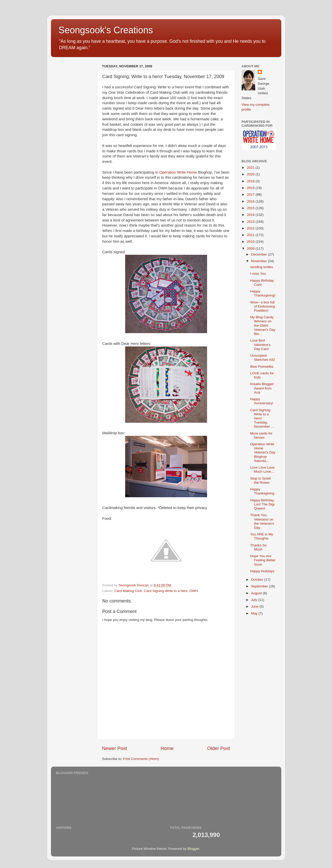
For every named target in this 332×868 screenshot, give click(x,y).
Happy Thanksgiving (262, 491)
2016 (251, 201)
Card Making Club (128, 591)
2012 (251, 228)
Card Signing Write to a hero (166, 591)
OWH (194, 591)
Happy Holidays (262, 571)
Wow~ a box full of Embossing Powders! (263, 306)
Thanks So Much (258, 547)
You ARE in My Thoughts (262, 536)
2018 (251, 188)
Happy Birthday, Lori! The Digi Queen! (262, 504)
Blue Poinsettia (262, 367)
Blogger (194, 849)
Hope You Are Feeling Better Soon (263, 560)
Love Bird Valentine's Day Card (260, 345)
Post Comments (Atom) (141, 759)
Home (167, 748)
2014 (251, 215)
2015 (251, 208)
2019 (251, 181)
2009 (251, 248)
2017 (251, 194)
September (260, 586)
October (258, 580)
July (255, 600)
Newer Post (115, 748)
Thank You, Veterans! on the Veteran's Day (262, 521)
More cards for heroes (261, 435)
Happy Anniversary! (262, 401)
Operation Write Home (178, 172)
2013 (251, 222)
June (255, 606)
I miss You (258, 274)
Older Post (218, 748)
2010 (251, 242)
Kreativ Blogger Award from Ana (262, 388)
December (260, 254)
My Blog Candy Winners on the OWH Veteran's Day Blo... (263, 325)
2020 (251, 174)
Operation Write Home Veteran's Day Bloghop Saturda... (263, 452)
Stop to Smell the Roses (260, 480)
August (257, 593)
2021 (251, 168)
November (260, 261)
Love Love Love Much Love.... (262, 469)
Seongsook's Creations (106, 30)
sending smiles (261, 267)
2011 (251, 235)
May (255, 613)
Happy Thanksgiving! (263, 293)
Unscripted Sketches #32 (263, 358)
